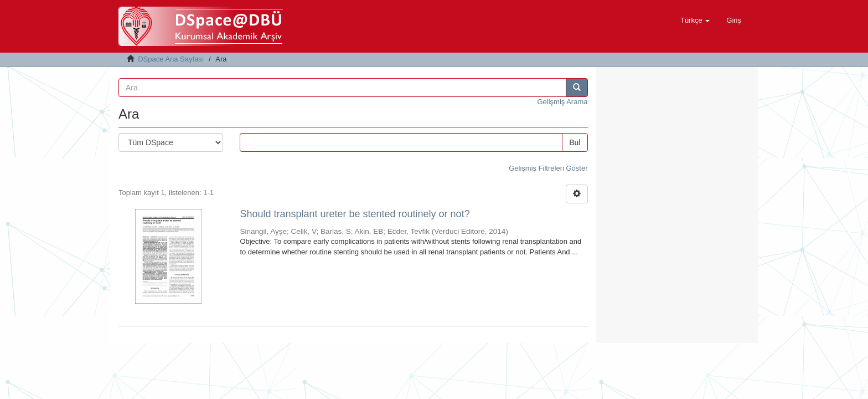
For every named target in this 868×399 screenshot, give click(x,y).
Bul (575, 142)
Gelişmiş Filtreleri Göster (548, 168)
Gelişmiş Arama (562, 102)
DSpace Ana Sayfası (171, 59)
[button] (695, 21)
